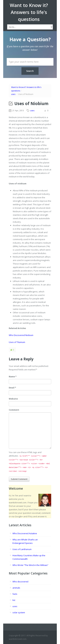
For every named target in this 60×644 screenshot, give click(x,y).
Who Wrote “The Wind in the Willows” (30, 565)
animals (16, 588)
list (14, 600)
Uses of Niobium (31, 103)
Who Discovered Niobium (21, 335)
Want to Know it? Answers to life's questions (29, 12)
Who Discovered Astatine (25, 533)
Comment (14, 410)
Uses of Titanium (17, 342)
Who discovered (20, 582)
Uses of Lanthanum (22, 549)
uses (13, 94)
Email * (12, 388)
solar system (19, 612)
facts (15, 594)
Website (13, 399)
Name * (13, 377)
